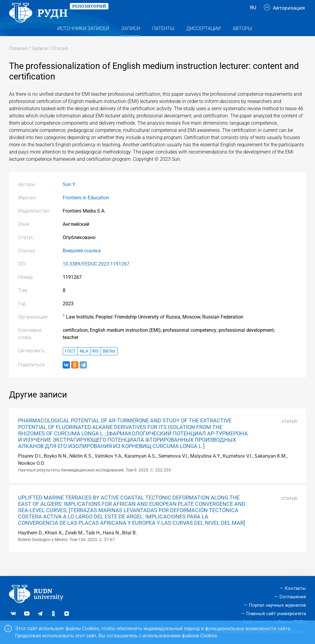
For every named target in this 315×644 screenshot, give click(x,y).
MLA (84, 363)
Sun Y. (69, 196)
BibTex (109, 363)
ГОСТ (70, 363)
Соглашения (293, 597)
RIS (95, 363)
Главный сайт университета (276, 614)
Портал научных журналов (277, 605)
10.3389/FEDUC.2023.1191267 (96, 276)
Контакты (295, 589)
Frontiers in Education (86, 210)
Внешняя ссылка (82, 263)
